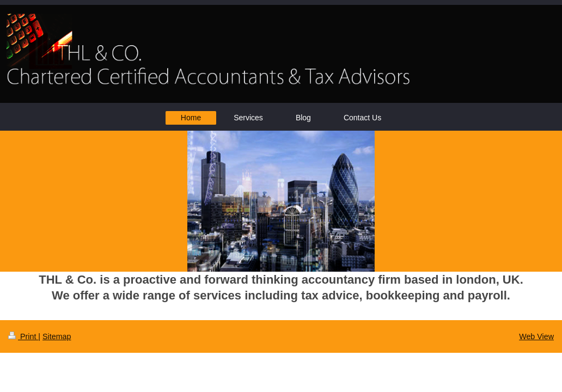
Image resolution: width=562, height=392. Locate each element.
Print (23, 336)
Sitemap (57, 336)
